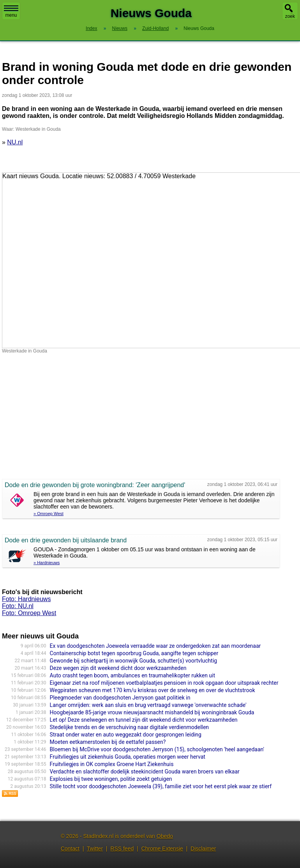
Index (91, 28)
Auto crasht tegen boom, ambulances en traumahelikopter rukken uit (132, 675)
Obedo (165, 836)
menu (11, 12)
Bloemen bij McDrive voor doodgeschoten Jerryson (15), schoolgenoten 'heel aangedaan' (157, 749)
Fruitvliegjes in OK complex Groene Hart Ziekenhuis (112, 764)
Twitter (95, 849)
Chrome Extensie (162, 849)
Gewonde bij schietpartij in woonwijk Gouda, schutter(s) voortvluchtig (134, 661)
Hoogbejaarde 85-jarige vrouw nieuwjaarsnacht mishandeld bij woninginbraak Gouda (152, 712)
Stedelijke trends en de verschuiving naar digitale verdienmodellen (129, 727)
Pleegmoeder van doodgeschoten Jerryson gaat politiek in (120, 698)
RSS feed (122, 849)
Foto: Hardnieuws (26, 599)
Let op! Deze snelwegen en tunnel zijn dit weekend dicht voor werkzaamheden (144, 720)
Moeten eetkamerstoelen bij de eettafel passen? (108, 742)
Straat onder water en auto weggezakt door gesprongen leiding (126, 735)
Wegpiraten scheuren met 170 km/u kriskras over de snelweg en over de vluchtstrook (153, 690)
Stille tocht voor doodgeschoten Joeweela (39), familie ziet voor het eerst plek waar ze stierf (161, 786)
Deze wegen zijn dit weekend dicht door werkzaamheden (118, 668)
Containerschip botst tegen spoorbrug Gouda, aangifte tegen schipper (134, 653)
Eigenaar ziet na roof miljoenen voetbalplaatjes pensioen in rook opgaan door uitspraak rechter (164, 683)
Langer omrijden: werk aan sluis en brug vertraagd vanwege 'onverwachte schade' (148, 705)
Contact (70, 849)
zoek (290, 16)
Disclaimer (203, 849)
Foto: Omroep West (29, 613)
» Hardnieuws (47, 563)
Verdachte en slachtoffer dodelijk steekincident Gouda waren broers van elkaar (145, 772)
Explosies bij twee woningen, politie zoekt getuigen (111, 779)
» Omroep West (49, 514)
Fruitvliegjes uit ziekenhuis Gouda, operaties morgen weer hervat (128, 757)
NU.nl (15, 142)
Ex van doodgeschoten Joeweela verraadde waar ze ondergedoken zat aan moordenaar (155, 646)
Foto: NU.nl (18, 606)
